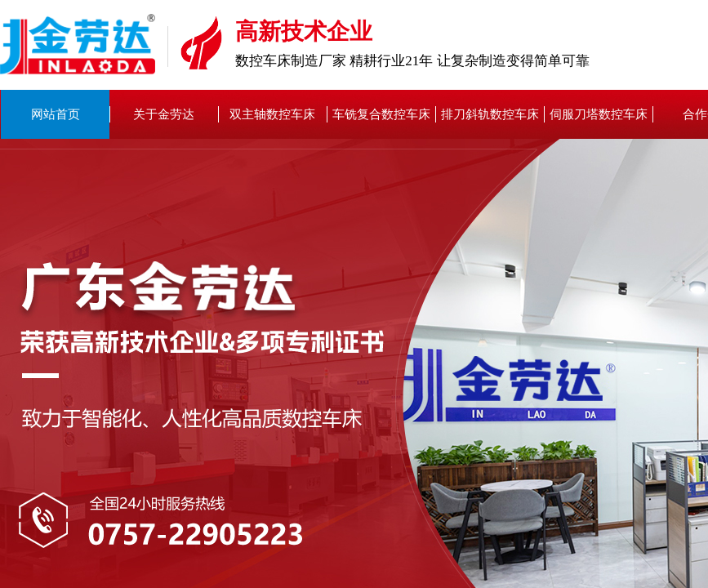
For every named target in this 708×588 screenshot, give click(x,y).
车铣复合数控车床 (381, 114)
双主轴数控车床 (272, 114)
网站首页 (56, 114)
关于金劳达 (164, 114)
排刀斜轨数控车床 (490, 114)
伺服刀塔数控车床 (599, 114)
